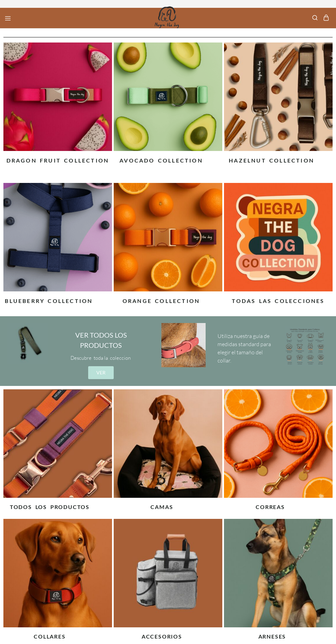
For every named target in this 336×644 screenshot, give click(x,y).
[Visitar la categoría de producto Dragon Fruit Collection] (58, 159)
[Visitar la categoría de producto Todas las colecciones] (278, 299)
